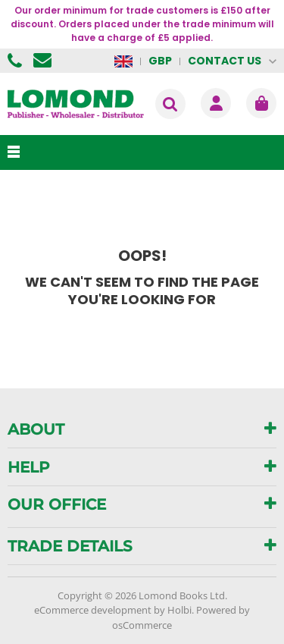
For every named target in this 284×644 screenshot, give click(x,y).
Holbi (179, 610)
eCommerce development (93, 610)
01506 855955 (17, 61)
